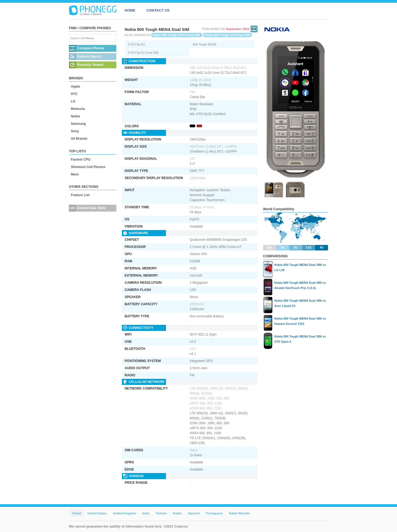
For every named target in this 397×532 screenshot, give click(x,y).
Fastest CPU (81, 160)
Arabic (177, 513)
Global (77, 513)
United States (97, 513)
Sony (75, 131)
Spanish (194, 513)
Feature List (80, 195)
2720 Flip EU (136, 44)
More (75, 174)
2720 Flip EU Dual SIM (143, 53)
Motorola (78, 109)
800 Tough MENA (205, 44)
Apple (75, 87)
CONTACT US (158, 10)
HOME (130, 10)
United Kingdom (125, 513)
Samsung (78, 124)
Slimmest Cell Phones (88, 167)
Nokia (75, 116)
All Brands (79, 139)
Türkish (161, 513)
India (146, 513)
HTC (74, 94)
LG (73, 101)
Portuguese (214, 513)
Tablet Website (239, 513)
